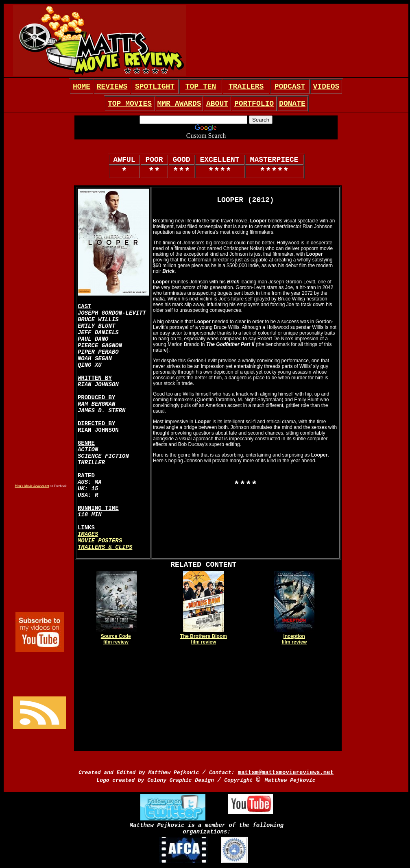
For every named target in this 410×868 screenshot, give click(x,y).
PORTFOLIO (254, 104)
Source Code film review (116, 639)
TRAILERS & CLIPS (105, 547)
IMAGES (88, 534)
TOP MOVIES (130, 104)
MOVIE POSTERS (100, 541)
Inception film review (294, 639)
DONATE (292, 104)
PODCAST (290, 87)
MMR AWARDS (179, 104)
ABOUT (217, 104)
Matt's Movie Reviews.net (32, 486)
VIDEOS (326, 87)
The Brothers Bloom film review (204, 639)
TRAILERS (246, 87)
